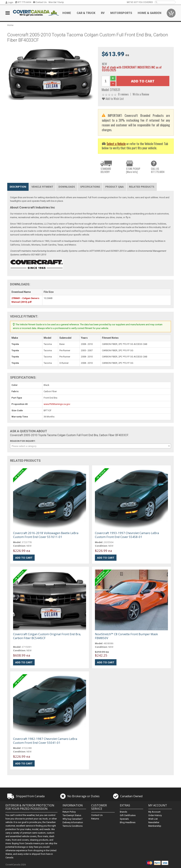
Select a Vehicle (116, 144)
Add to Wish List (113, 99)
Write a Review (141, 94)
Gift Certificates (128, 815)
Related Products (142, 187)
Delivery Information (73, 822)
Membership (155, 826)
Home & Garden (150, 13)
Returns (95, 819)
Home (67, 13)
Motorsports (121, 13)
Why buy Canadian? (73, 819)
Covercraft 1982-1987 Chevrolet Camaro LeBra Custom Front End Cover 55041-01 (45, 741)
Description (18, 187)
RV (103, 13)
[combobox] (91, 446)
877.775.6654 (23, 2)
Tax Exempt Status (72, 815)
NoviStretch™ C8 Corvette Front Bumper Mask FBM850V (126, 636)
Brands (123, 812)
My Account (154, 812)
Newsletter (154, 822)
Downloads (67, 187)
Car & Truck (86, 13)
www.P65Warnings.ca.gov (57, 404)
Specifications (90, 187)
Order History (155, 815)
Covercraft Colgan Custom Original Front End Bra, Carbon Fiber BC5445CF (47, 636)
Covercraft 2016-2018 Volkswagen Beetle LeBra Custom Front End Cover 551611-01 (46, 535)
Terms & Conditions (73, 826)
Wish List (153, 819)
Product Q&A (115, 187)
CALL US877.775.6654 (158, 170)
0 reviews (123, 94)
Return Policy (69, 812)
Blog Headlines (128, 822)
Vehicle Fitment (42, 187)
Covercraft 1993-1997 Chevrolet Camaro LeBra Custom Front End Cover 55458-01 (127, 535)
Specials (124, 819)
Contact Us (40, 2)
